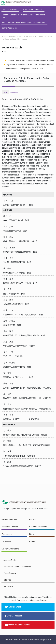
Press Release (10, 573)
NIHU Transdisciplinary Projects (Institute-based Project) (24, 23)
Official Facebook (14, 616)
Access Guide (10, 560)
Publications (7, 534)
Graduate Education (38, 527)
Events (32, 541)
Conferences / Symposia (33, 10)
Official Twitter (13, 607)
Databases (6, 541)
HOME (4, 36)
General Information (10, 519)
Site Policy (8, 587)
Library (32, 534)
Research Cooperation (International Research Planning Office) (24, 16)
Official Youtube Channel (17, 625)
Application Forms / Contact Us (17, 567)
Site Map (7, 580)
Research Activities (9, 10)
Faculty (32, 519)
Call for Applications (10, 28)
